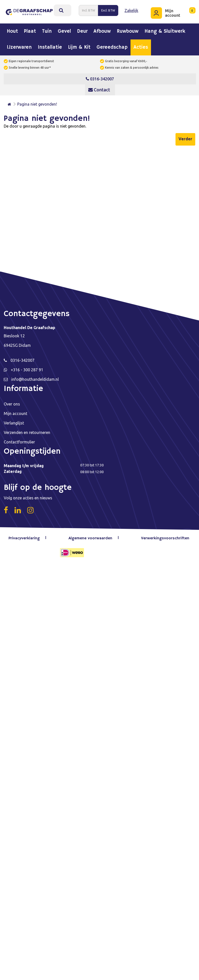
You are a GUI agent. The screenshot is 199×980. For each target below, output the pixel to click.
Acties (141, 46)
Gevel (64, 30)
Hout (12, 30)
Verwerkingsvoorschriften (165, 537)
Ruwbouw (128, 30)
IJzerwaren (19, 46)
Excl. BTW (108, 10)
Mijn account (15, 412)
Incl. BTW (88, 10)
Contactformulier (19, 440)
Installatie (50, 46)
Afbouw (102, 30)
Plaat (30, 30)
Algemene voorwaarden (91, 537)
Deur (82, 30)
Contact (99, 88)
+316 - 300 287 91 (27, 368)
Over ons (12, 402)
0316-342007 (100, 77)
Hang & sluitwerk (165, 30)
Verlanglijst (14, 421)
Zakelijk (131, 10)
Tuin (47, 30)
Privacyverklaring (26, 537)
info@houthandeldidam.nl (35, 378)
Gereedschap (112, 46)
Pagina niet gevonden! (37, 103)
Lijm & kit (79, 46)
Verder (185, 137)
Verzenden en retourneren (27, 431)
